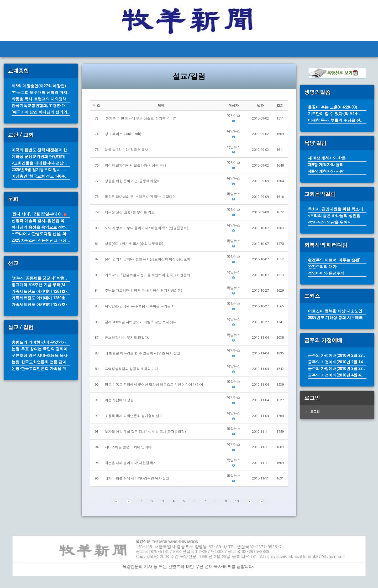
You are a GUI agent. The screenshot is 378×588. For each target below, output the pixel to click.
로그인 (315, 411)
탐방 (302, 49)
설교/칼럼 (222, 49)
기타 (327, 49)
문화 (252, 49)
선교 (277, 49)
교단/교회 (187, 49)
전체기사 (119, 49)
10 (237, 501)
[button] (233, 116)
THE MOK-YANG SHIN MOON (68, 49)
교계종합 (153, 49)
